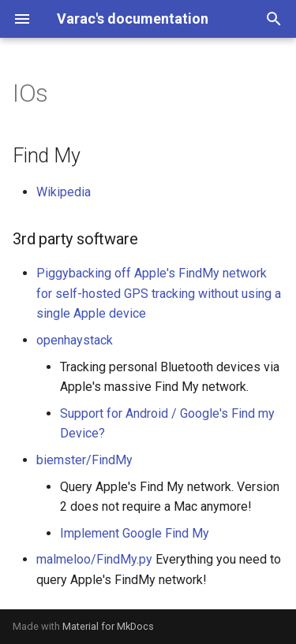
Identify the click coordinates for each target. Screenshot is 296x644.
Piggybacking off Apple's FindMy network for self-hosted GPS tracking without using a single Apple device (159, 293)
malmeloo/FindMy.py (94, 559)
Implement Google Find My (135, 533)
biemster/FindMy (84, 460)
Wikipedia (64, 192)
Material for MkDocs (108, 626)
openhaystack (75, 340)
